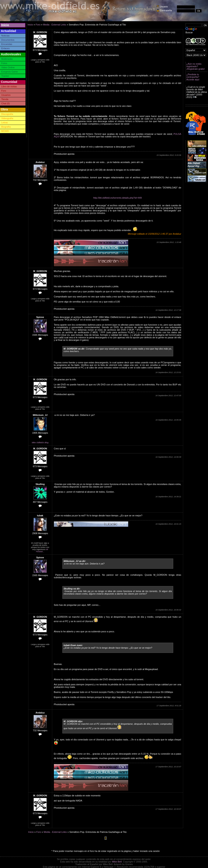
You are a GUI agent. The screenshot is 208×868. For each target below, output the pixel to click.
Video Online (8, 67)
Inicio (5, 25)
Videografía (7, 118)
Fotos (4, 63)
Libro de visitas (9, 86)
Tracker (5, 76)
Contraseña (166, 10)
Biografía (6, 127)
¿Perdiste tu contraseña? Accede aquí (193, 77)
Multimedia (7, 59)
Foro (4, 91)
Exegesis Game (10, 72)
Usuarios (6, 95)
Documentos (8, 40)
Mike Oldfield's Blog (40, 443)
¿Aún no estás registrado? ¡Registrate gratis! (196, 66)
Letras (5, 123)
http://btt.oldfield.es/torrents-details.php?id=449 (117, 198)
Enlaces (5, 48)
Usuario (164, 7)
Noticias (5, 36)
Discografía (7, 114)
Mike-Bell (117, 862)
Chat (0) (6, 103)
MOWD (5, 131)
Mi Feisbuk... (42, 550)
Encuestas (7, 44)
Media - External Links (55, 25)
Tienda (5, 99)
